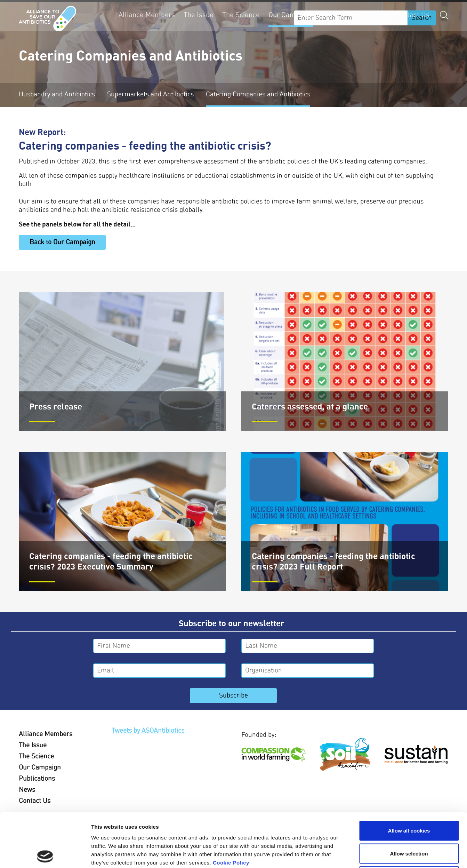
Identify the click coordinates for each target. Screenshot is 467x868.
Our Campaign (291, 15)
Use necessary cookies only (409, 822)
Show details (365, 854)
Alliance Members (147, 15)
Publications (341, 15)
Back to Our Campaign (62, 242)
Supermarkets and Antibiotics (150, 94)
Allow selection (409, 800)
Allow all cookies (409, 777)
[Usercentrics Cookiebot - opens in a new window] (45, 854)
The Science (241, 15)
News (378, 15)
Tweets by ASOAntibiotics (148, 731)
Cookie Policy (231, 809)
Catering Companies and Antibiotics (258, 94)
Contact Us (412, 15)
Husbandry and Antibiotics (57, 94)
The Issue (199, 15)
